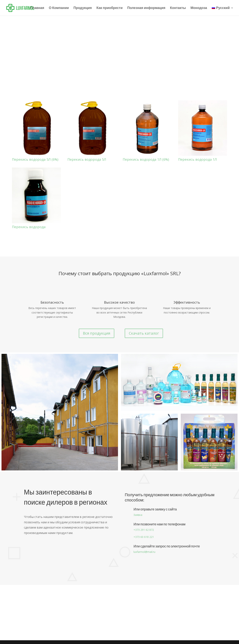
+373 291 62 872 (144, 530)
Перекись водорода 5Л (87, 159)
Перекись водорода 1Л (197, 159)
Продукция (83, 8)
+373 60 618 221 (144, 537)
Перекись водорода (29, 227)
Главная (37, 8)
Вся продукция (97, 333)
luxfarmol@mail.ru (144, 552)
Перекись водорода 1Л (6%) (146, 159)
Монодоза (199, 8)
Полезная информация (146, 8)
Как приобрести (110, 8)
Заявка (138, 515)
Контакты (178, 8)
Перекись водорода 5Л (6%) (35, 159)
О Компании (59, 8)
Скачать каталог (144, 333)
